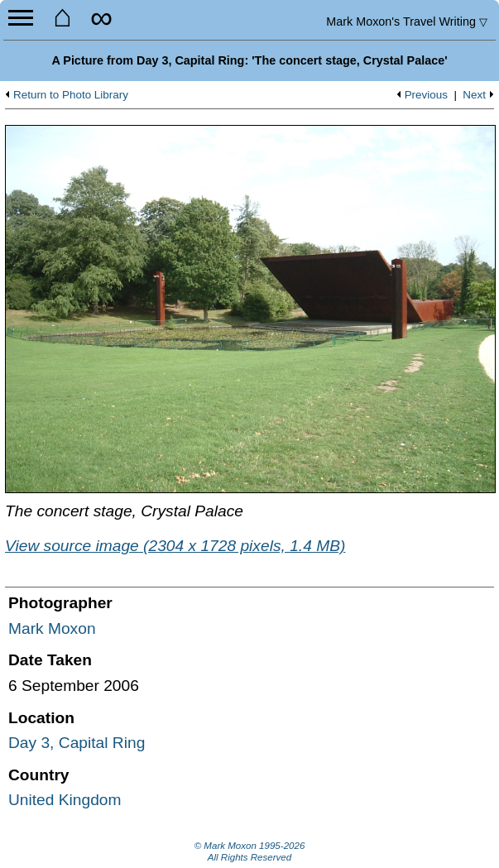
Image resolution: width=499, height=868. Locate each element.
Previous (426, 95)
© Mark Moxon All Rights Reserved (250, 851)
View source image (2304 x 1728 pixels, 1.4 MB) (175, 546)
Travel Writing (407, 22)
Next (474, 95)
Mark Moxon (52, 628)
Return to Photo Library (71, 95)
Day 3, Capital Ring (77, 743)
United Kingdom (65, 800)
